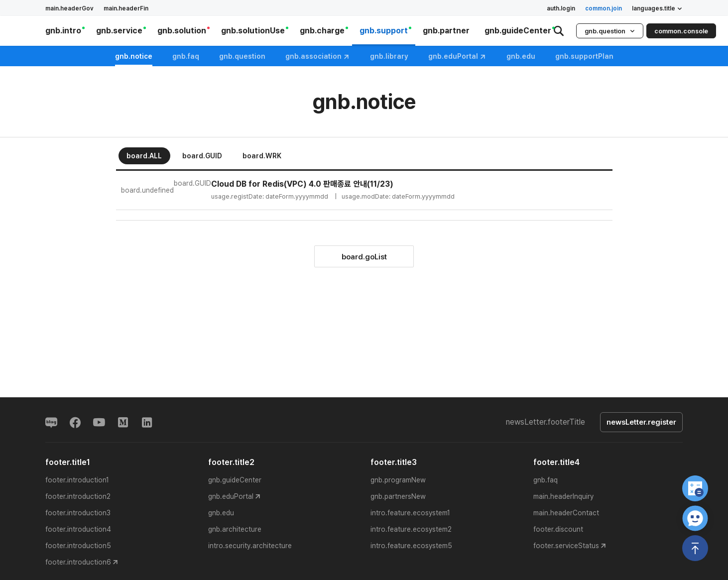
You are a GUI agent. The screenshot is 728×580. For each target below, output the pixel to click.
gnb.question (610, 31)
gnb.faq (186, 56)
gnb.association (318, 57)
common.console (681, 31)
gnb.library (389, 56)
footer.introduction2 (78, 496)
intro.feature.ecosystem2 (411, 529)
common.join (604, 8)
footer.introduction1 (77, 480)
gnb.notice (134, 56)
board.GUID (202, 156)
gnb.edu (221, 513)
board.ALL (144, 156)
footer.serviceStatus (566, 546)
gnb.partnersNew (398, 496)
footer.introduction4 (78, 529)
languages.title (657, 8)
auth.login (561, 8)
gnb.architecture (235, 529)
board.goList (364, 257)
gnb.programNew (398, 480)
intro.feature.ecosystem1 (410, 513)
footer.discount (558, 529)
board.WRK (262, 156)
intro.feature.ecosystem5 (411, 546)
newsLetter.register (641, 422)
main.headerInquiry (563, 496)
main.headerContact (566, 513)
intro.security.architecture (250, 546)
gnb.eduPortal (457, 57)
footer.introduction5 (78, 546)
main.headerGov (69, 8)
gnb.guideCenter (235, 480)
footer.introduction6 (78, 562)
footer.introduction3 (78, 513)
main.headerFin (126, 8)
